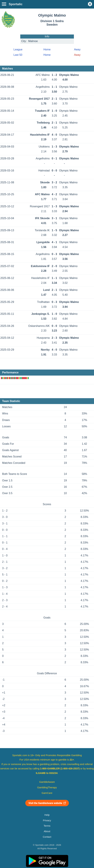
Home (47, 49)
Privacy (47, 820)
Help (47, 815)
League (18, 49)
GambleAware (47, 782)
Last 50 (18, 55)
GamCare (47, 793)
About (47, 831)
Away (77, 49)
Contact (47, 837)
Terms (47, 826)
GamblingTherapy (47, 787)
